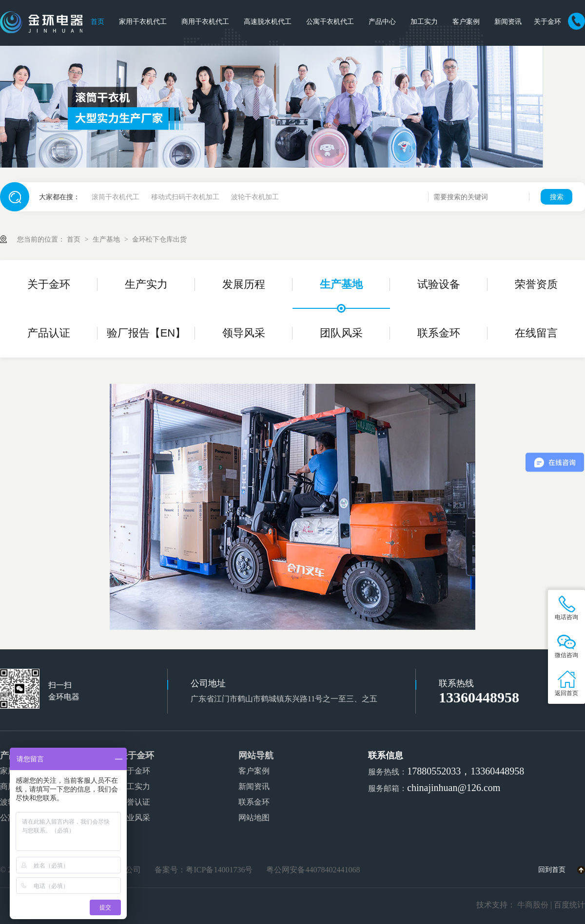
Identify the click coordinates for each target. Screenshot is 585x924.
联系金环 (439, 333)
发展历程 (244, 284)
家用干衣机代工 (143, 22)
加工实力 (424, 22)
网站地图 (254, 818)
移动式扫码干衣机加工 (185, 197)
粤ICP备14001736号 (219, 870)
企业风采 (135, 818)
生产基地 (107, 239)
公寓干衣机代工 (330, 22)
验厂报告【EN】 (146, 333)
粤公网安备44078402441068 (313, 870)
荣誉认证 (135, 802)
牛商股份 (533, 905)
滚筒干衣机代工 (116, 197)
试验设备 (439, 284)
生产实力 (146, 284)
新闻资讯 (508, 22)
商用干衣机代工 (205, 22)
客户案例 (466, 22)
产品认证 (49, 333)
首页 (97, 22)
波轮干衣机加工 (255, 197)
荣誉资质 (536, 284)
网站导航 (256, 755)
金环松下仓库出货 (159, 239)
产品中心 (382, 22)
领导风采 (244, 333)
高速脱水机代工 (268, 22)
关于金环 (547, 22)
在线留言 (536, 333)
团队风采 (341, 333)
